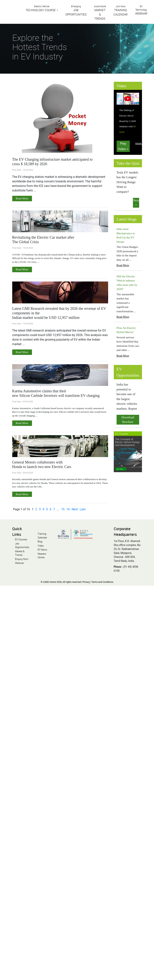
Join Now (121, 10)
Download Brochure (128, 420)
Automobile (100, 13)
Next (75, 509)
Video (41, 546)
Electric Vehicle (41, 8)
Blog (40, 541)
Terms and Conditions (102, 582)
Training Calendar (42, 536)
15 (63, 509)
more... (139, 143)
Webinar (19, 563)
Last (83, 509)
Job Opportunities (22, 545)
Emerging (76, 10)
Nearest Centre (42, 556)
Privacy (86, 582)
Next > (136, 203)
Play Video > (123, 146)
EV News (42, 550)
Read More (22, 198)
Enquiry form (22, 559)
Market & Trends (20, 553)
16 (68, 509)
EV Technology (141, 10)
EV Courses (21, 539)
